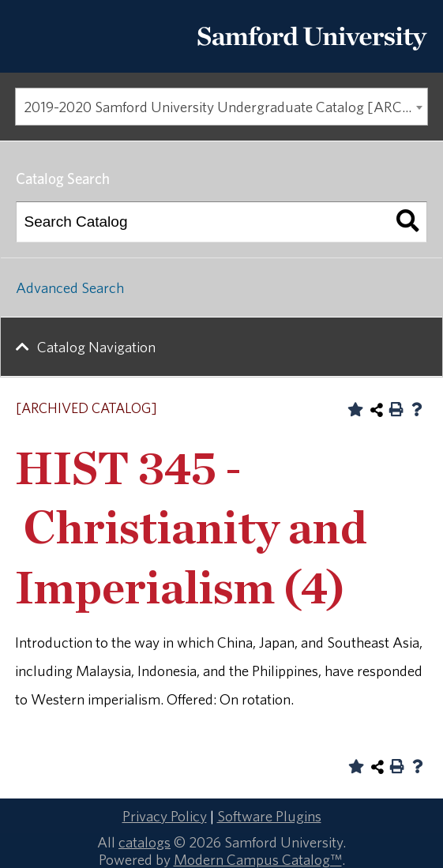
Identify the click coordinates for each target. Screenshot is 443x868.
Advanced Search (70, 287)
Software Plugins (269, 816)
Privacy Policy (165, 816)
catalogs (145, 842)
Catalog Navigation (96, 347)
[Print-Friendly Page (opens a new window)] (396, 409)
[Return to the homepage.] (312, 56)
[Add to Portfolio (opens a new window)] (355, 409)
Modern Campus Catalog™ (258, 859)
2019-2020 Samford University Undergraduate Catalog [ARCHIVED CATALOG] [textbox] (226, 107)
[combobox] (221, 107)
